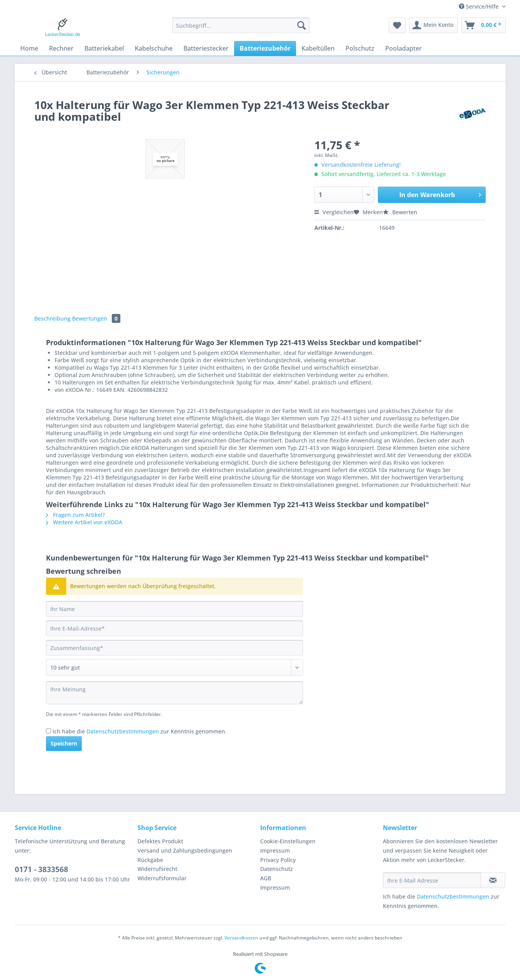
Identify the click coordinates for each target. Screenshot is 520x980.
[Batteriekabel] (104, 48)
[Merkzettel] (397, 25)
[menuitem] (241, 29)
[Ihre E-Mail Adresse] (432, 880)
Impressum (275, 850)
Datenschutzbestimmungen (123, 731)
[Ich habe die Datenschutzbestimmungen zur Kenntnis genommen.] (48, 731)
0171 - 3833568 (41, 869)
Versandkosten (241, 938)
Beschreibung (52, 318)
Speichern (64, 743)
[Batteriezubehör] (265, 48)
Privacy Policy (278, 860)
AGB (266, 878)
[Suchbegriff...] (241, 25)
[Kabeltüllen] (318, 48)
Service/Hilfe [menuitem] (479, 6)
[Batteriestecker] (206, 48)
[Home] (29, 48)
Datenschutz (277, 869)
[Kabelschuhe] (154, 48)
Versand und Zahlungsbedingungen (185, 850)
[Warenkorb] (483, 25)
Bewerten (400, 212)
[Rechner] (61, 48)
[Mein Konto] (433, 25)
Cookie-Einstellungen (288, 841)
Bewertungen (96, 318)
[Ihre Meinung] (175, 693)
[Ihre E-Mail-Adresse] (175, 628)
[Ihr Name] (175, 609)
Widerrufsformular (162, 878)
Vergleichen (334, 212)
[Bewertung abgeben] (175, 668)
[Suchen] (301, 25)
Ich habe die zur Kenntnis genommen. (140, 731)
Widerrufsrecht (157, 869)
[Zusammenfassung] (175, 648)
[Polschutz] (360, 48)
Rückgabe (150, 860)
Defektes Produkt (160, 841)
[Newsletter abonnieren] (493, 880)
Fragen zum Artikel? (75, 515)
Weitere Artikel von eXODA (84, 522)
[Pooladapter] (404, 48)
